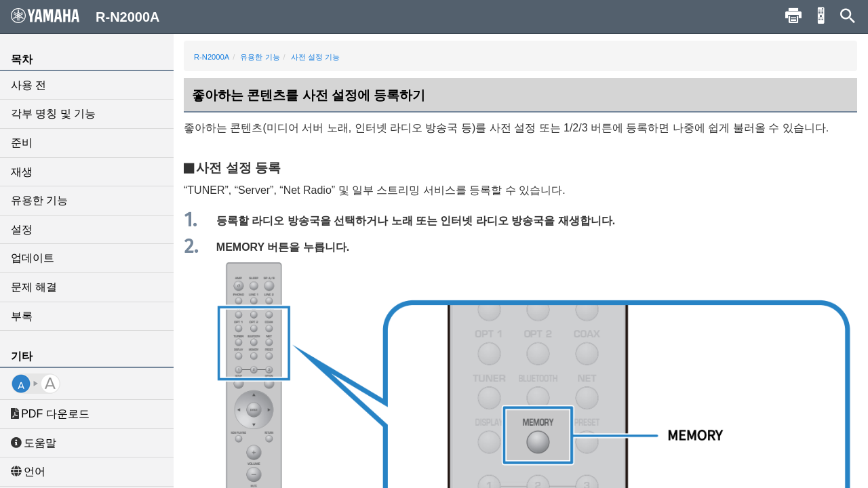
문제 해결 (34, 287)
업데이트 (33, 258)
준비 (22, 143)
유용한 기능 (39, 200)
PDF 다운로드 (50, 414)
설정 (22, 229)
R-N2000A (212, 57)
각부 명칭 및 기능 (53, 114)
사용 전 (28, 85)
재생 (22, 172)
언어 (28, 471)
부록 (22, 316)
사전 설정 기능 (315, 57)
